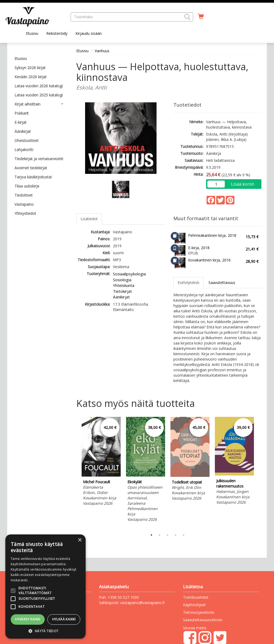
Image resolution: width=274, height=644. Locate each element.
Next (260, 473)
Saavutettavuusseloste (203, 620)
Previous (75, 473)
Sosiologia (122, 280)
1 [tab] (151, 535)
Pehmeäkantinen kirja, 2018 (212, 235)
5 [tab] (184, 535)
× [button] (80, 540)
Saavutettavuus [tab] (222, 282)
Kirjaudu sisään (89, 33)
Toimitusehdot (196, 597)
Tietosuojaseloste (199, 612)
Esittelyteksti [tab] (189, 282)
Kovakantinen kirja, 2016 (209, 260)
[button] (187, 17)
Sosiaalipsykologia (129, 274)
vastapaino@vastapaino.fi (142, 603)
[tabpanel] (101, 462)
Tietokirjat (122, 291)
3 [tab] (168, 535)
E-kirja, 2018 (199, 248)
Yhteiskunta (124, 285)
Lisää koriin (243, 184)
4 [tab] (176, 535)
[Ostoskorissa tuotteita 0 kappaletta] (201, 17)
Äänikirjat (121, 297)
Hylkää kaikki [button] (64, 619)
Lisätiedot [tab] (89, 219)
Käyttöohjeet (194, 605)
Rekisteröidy (57, 33)
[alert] (45, 587)
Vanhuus (102, 51)
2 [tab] (159, 535)
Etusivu (32, 33)
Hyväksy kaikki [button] (28, 619)
